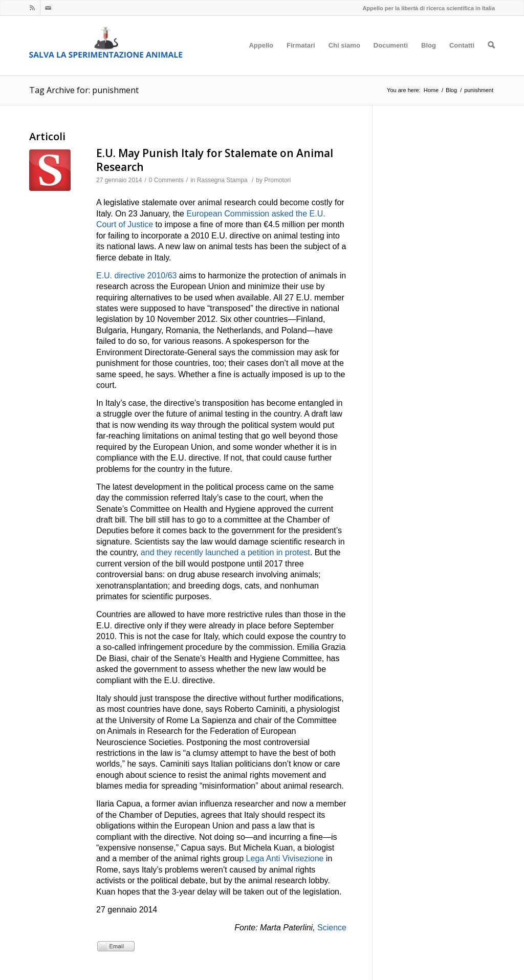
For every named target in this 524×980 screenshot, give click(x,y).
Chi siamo (344, 58)
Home (431, 90)
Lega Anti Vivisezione (285, 858)
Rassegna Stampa (222, 180)
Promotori (277, 180)
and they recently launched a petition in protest (225, 552)
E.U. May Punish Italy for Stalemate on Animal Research (215, 160)
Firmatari (301, 58)
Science (332, 928)
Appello (261, 58)
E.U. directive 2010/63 (136, 276)
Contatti (462, 58)
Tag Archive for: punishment (84, 90)
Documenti (391, 58)
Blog (429, 58)
